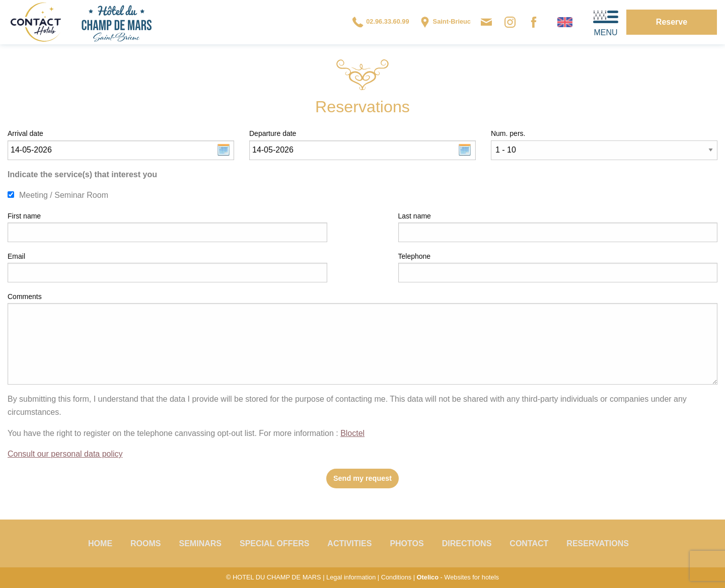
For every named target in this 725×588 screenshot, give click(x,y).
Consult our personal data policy (65, 454)
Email (16, 256)
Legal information (351, 577)
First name (24, 216)
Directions (467, 543)
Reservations (598, 543)
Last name (415, 216)
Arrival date (25, 133)
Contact (529, 543)
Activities (349, 543)
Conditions (396, 577)
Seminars (200, 543)
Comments (25, 297)
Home (100, 543)
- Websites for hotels (458, 577)
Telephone (415, 256)
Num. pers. (508, 133)
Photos (407, 543)
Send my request (362, 478)
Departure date (273, 133)
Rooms (146, 543)
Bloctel (352, 433)
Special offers (274, 543)
